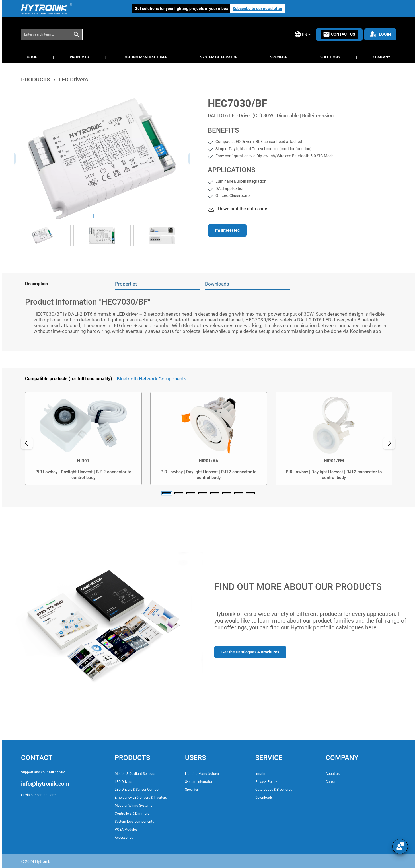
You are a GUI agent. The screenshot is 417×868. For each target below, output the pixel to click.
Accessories (124, 838)
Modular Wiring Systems (133, 806)
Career (331, 782)
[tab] (68, 284)
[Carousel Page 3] (191, 493)
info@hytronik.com (45, 784)
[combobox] (46, 34)
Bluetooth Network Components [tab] (152, 379)
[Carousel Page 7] (239, 493)
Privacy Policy (266, 782)
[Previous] (25, 443)
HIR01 (83, 461)
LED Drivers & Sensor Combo (137, 790)
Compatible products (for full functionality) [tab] (69, 379)
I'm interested (227, 230)
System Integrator (199, 782)
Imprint (261, 774)
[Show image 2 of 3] (102, 216)
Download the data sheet (243, 209)
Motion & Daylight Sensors (135, 774)
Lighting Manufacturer (202, 774)
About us (333, 774)
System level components (134, 822)
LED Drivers (123, 782)
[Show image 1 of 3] (88, 216)
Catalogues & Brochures (274, 790)
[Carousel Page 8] (250, 493)
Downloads (264, 798)
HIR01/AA (208, 461)
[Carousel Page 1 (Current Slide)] (167, 493)
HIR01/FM (334, 461)
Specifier (192, 790)
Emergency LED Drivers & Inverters (141, 798)
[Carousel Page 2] (179, 493)
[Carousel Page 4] (203, 493)
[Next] (391, 443)
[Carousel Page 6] (227, 493)
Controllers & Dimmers (132, 814)
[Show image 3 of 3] (116, 216)
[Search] (76, 34)
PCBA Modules (126, 830)
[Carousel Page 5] (215, 493)
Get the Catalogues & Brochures (250, 652)
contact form (47, 795)
